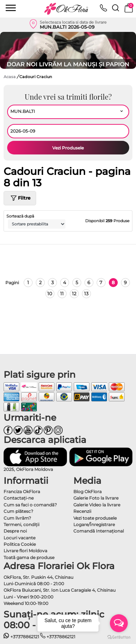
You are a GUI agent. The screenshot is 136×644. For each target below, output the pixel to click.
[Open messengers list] (119, 623)
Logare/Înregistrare (94, 524)
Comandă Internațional (99, 531)
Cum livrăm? (17, 518)
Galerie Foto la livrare (96, 498)
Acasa (10, 77)
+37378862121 (21, 637)
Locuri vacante (20, 538)
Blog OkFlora (88, 492)
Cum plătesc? (18, 511)
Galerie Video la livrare (97, 505)
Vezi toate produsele (95, 518)
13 (86, 294)
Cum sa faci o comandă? (30, 505)
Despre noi (15, 531)
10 (50, 294)
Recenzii (82, 511)
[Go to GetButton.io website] (119, 637)
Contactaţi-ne (19, 498)
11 (62, 294)
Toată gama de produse (29, 557)
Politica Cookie (20, 544)
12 (74, 294)
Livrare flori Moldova (25, 551)
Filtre (20, 198)
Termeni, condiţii (21, 524)
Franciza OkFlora (22, 492)
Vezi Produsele (68, 148)
